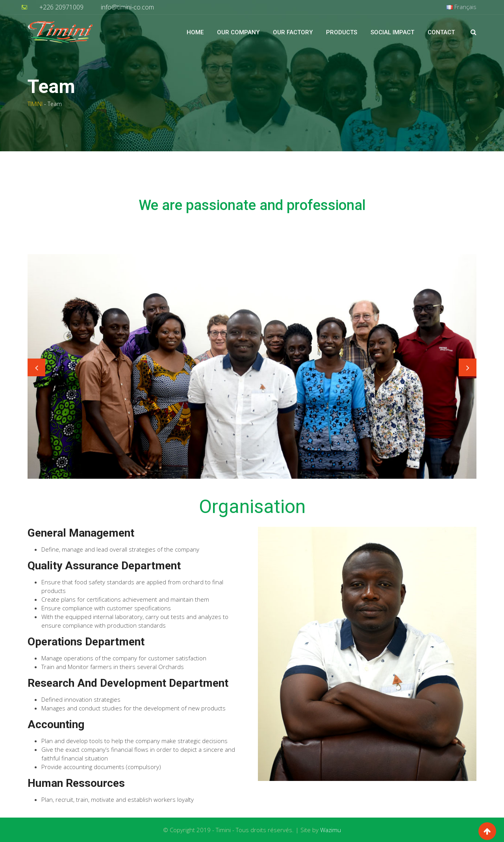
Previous (36, 367)
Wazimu (331, 830)
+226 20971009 (61, 7)
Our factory (293, 32)
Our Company (238, 32)
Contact (441, 32)
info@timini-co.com (127, 7)
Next (468, 367)
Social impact (392, 32)
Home (195, 32)
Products (342, 32)
